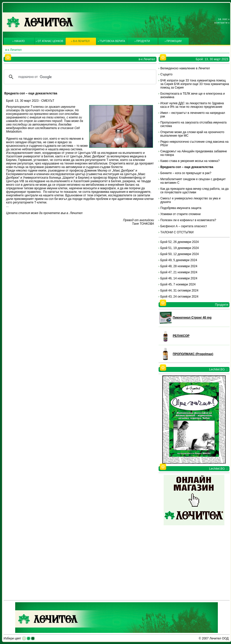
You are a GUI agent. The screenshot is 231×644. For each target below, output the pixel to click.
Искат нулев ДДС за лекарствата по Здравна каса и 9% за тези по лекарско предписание (192, 105)
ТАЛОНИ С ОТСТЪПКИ (177, 232)
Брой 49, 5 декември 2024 (179, 260)
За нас (223, 19)
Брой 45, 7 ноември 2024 (178, 284)
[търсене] (79, 77)
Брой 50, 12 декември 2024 (180, 254)
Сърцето (166, 74)
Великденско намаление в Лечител (185, 68)
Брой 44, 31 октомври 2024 (179, 290)
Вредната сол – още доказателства (187, 167)
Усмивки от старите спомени (180, 214)
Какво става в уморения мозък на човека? (190, 161)
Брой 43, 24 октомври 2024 (179, 297)
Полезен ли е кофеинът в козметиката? (188, 220)
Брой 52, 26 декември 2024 (180, 242)
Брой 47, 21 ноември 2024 (179, 272)
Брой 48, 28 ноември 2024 (179, 266)
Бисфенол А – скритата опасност (184, 226)
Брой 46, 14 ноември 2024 (179, 278)
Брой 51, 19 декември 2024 (180, 248)
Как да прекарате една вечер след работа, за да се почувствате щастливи (195, 191)
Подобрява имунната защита (181, 208)
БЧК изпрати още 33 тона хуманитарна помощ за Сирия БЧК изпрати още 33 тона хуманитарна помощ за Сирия (195, 84)
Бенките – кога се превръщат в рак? (186, 173)
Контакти (221, 23)
